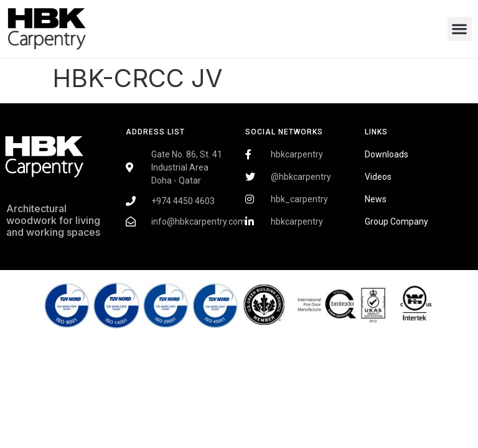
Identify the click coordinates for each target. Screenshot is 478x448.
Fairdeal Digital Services (59, 268)
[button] (460, 29)
